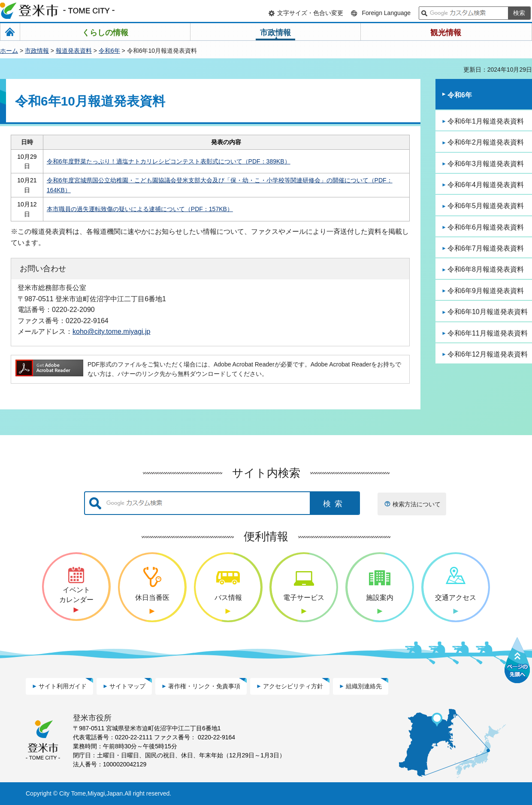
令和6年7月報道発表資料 (486, 248)
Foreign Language (386, 13)
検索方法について (417, 504)
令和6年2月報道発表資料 (486, 142)
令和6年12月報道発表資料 (488, 354)
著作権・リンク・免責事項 (204, 686)
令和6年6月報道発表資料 (486, 227)
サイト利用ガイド (63, 686)
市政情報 (37, 51)
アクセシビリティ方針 (293, 686)
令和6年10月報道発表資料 (488, 312)
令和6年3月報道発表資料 (486, 164)
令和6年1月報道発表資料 (486, 121)
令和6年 (109, 51)
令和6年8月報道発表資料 (486, 269)
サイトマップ (127, 686)
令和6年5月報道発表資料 (486, 206)
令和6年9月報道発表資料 (486, 291)
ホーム (9, 51)
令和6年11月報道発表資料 (488, 333)
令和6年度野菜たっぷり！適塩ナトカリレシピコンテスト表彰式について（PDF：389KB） (169, 161)
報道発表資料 (74, 51)
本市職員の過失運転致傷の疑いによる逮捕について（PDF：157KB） (140, 209)
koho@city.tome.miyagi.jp (112, 331)
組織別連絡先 (364, 686)
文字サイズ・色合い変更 (310, 13)
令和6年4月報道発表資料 (486, 185)
